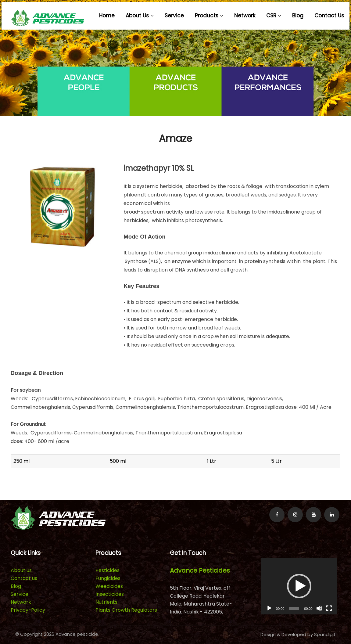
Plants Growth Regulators (126, 610)
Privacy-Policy (28, 610)
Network (245, 16)
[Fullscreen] (329, 608)
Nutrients (106, 602)
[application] (299, 586)
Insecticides (110, 594)
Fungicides (108, 578)
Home (107, 16)
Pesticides (107, 570)
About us (140, 16)
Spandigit (325, 634)
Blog (298, 16)
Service (174, 16)
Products (209, 16)
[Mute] (319, 608)
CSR (274, 16)
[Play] (269, 608)
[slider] (294, 608)
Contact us (329, 16)
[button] (299, 586)
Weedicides (109, 586)
